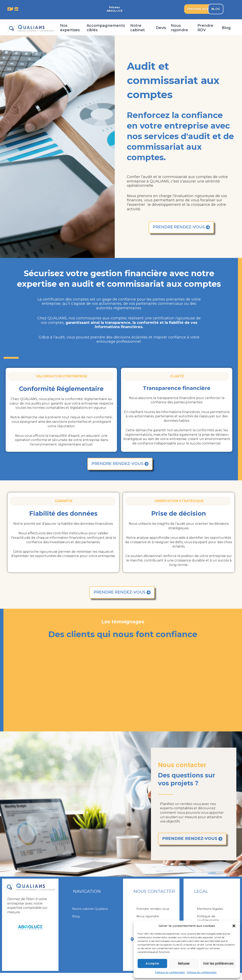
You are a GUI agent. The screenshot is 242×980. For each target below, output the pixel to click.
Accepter (152, 963)
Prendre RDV (205, 28)
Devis (161, 28)
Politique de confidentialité (170, 972)
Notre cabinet (138, 28)
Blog (226, 28)
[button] (234, 926)
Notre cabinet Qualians (91, 913)
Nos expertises (70, 28)
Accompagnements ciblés (106, 28)
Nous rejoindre (179, 28)
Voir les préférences (218, 963)
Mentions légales (211, 913)
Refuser (184, 963)
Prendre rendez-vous (154, 913)
